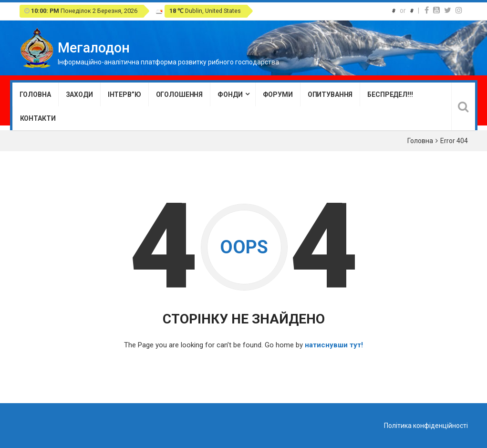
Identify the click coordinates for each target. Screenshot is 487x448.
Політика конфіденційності (426, 426)
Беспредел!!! (390, 94)
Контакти (38, 118)
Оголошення (180, 94)
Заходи (79, 94)
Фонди (230, 94)
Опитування (330, 94)
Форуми (278, 94)
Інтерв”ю (124, 94)
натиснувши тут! (334, 345)
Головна (35, 94)
